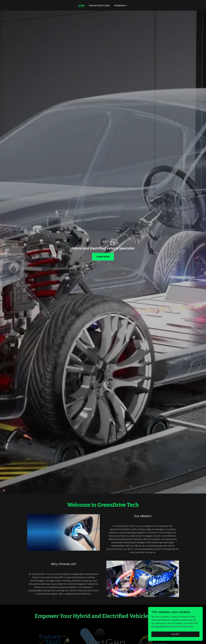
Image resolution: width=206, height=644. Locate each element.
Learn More (103, 257)
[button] (121, 6)
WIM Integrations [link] (99, 6)
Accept (175, 640)
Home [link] (81, 6)
